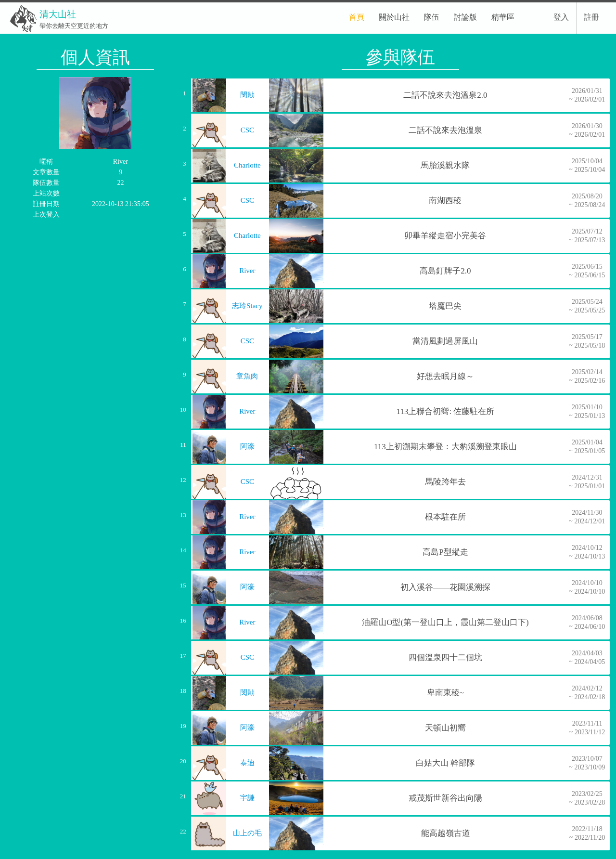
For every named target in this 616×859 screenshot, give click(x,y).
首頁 (357, 17)
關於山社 (394, 17)
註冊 (591, 17)
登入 (561, 17)
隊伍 (432, 17)
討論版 (465, 17)
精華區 (503, 17)
